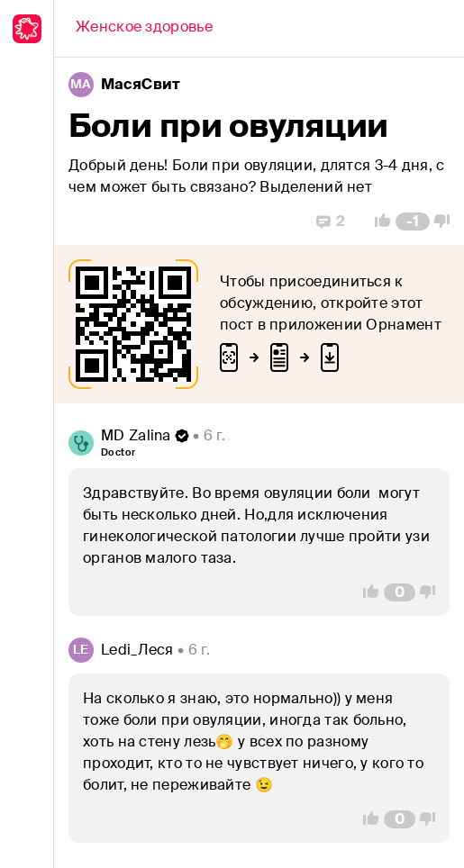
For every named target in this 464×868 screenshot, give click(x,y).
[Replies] (331, 222)
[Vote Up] (378, 222)
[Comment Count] (413, 222)
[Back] (144, 29)
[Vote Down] (447, 222)
